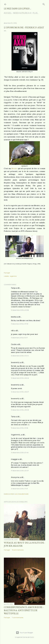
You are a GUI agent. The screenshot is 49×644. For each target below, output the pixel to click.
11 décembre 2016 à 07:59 (20, 324)
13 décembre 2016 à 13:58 (20, 428)
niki (12, 331)
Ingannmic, (16, 435)
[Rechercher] (44, 4)
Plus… (36, 13)
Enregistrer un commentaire (16, 494)
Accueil (8, 13)
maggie (14, 459)
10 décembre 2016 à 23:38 (20, 310)
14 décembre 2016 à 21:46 (20, 452)
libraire (15, 168)
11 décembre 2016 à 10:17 (19, 338)
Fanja (13, 288)
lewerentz (15, 362)
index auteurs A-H (22, 13)
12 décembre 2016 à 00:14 (20, 356)
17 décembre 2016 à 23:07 (20, 471)
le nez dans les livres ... (17, 9)
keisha (14, 317)
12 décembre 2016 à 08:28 (20, 410)
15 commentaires (18, 550)
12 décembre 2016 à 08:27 (20, 392)
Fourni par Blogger (24, 633)
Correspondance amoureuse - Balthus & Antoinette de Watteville (24, 610)
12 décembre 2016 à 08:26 (20, 378)
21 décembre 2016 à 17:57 (20, 489)
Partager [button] (7, 273)
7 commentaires (18, 617)
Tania (13, 417)
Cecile (14, 344)
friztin (32, 637)
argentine (13, 276)
